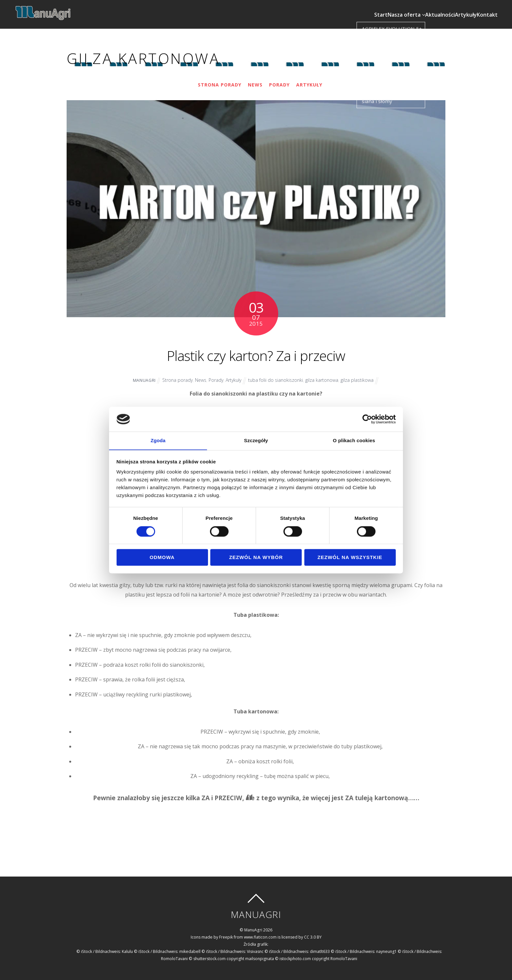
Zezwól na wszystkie (350, 558)
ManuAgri (143, 376)
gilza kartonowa (323, 376)
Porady (280, 81)
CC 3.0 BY (313, 933)
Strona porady (219, 81)
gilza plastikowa (359, 376)
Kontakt (489, 8)
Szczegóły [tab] (256, 440)
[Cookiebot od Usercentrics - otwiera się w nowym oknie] (367, 419)
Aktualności (430, 8)
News (255, 81)
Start (358, 8)
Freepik (226, 933)
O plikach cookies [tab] (354, 440)
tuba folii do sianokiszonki (277, 376)
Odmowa (162, 558)
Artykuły (462, 8)
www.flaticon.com (261, 933)
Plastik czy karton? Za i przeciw (256, 349)
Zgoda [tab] (158, 440)
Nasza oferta (390, 8)
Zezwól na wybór (256, 558)
